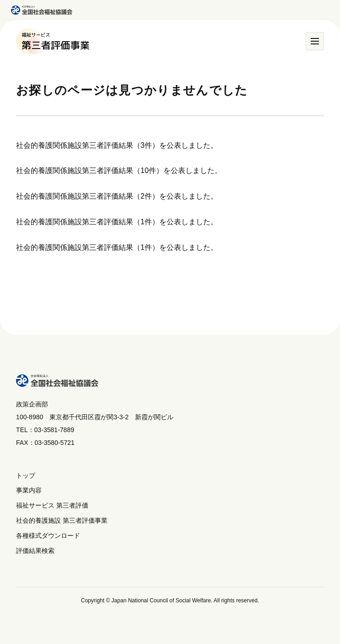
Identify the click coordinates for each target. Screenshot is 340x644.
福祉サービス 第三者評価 (52, 505)
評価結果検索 (35, 551)
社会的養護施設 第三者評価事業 (62, 520)
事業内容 (29, 490)
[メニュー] (315, 41)
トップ (26, 476)
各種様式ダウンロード (48, 536)
